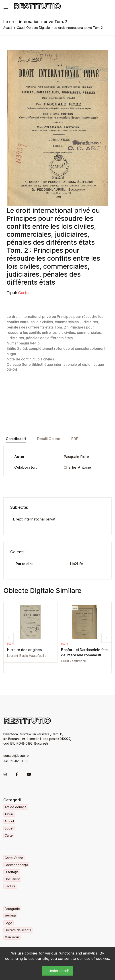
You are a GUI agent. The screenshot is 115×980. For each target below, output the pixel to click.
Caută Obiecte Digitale (33, 28)
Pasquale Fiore (76, 457)
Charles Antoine (77, 467)
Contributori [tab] (16, 439)
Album (9, 814)
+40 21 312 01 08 (15, 761)
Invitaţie (10, 916)
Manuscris (12, 937)
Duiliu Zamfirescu (74, 661)
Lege (8, 923)
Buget (9, 828)
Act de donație (16, 807)
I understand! (57, 971)
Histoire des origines (24, 650)
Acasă (8, 28)
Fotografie (12, 909)
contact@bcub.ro (16, 756)
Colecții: (18, 552)
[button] (6, 6)
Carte (23, 293)
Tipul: (12, 293)
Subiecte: (19, 507)
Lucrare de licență (18, 930)
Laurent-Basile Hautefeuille (27, 656)
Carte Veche (14, 858)
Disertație (12, 872)
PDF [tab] (75, 439)
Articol (9, 821)
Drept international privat (34, 519)
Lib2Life (76, 564)
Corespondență (16, 865)
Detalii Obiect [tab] (49, 439)
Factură (10, 886)
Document (12, 879)
